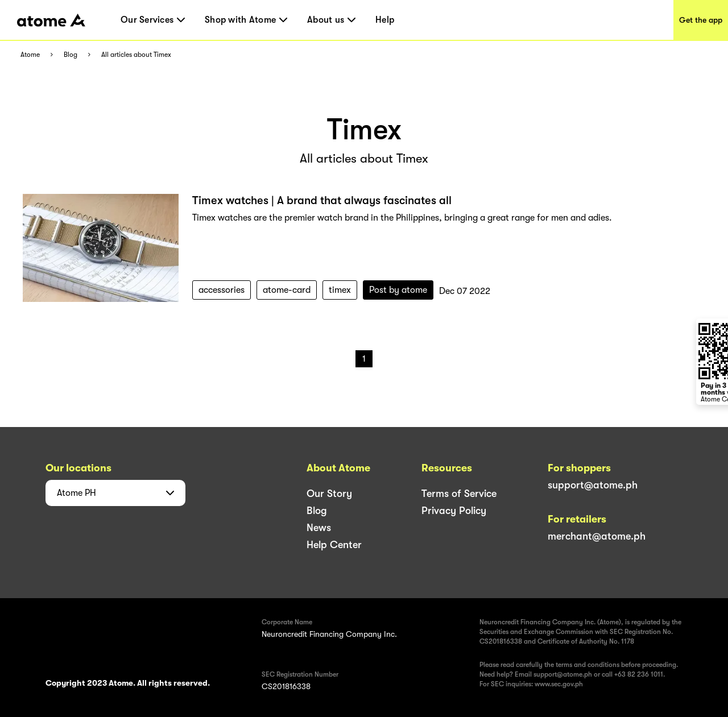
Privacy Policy (454, 511)
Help (385, 20)
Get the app (701, 20)
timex (340, 290)
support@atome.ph (593, 485)
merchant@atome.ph (597, 536)
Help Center (334, 545)
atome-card (287, 290)
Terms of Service (459, 494)
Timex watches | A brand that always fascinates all (322, 200)
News (319, 528)
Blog (71, 55)
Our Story (329, 494)
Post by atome (398, 290)
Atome (30, 55)
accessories (222, 290)
